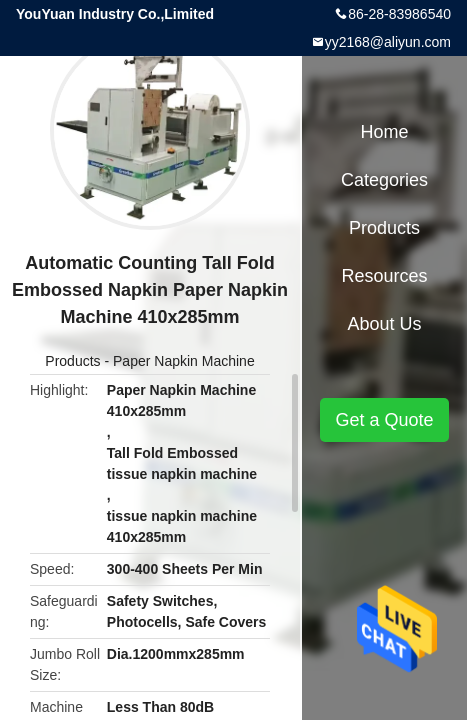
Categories (384, 180)
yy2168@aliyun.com (388, 42)
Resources (384, 276)
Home (384, 132)
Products (72, 361)
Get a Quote (384, 420)
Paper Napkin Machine (184, 361)
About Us (384, 324)
